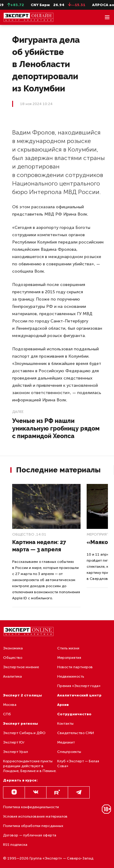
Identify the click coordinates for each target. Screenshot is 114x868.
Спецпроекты (69, 752)
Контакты (65, 723)
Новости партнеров (75, 667)
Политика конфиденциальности (31, 807)
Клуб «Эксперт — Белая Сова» (78, 764)
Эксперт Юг (14, 742)
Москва (10, 705)
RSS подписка (15, 845)
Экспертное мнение (21, 667)
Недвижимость (71, 676)
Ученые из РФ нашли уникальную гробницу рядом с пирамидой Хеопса (56, 428)
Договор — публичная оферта (30, 835)
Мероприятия (69, 658)
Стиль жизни (68, 648)
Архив (63, 705)
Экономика (13, 648)
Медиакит (66, 742)
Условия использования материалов (35, 816)
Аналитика (12, 676)
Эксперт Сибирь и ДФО (24, 733)
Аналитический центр (79, 695)
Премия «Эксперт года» (79, 686)
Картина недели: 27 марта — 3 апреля (39, 546)
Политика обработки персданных (33, 826)
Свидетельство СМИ (76, 733)
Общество (23, 534)
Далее (18, 412)
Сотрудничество (74, 714)
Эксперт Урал (16, 752)
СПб (7, 714)
